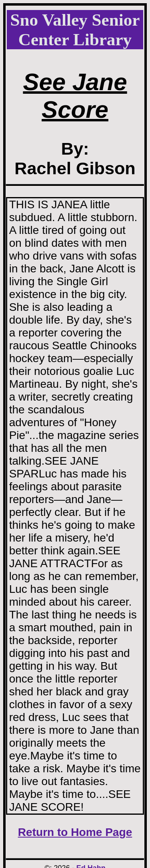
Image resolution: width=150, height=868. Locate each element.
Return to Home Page (75, 832)
